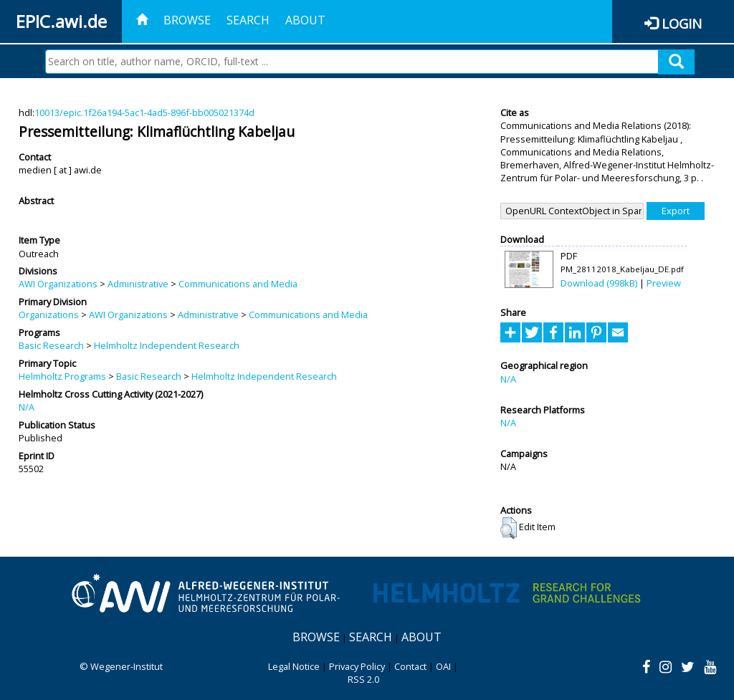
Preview (664, 283)
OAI (443, 666)
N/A (27, 407)
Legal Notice (294, 666)
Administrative (138, 284)
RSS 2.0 (363, 679)
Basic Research (51, 345)
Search (248, 20)
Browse (187, 20)
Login (682, 23)
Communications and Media (238, 284)
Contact (410, 666)
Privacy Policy (357, 666)
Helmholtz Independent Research (167, 345)
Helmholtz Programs (62, 376)
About (305, 20)
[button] (509, 528)
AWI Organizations (58, 284)
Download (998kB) (599, 283)
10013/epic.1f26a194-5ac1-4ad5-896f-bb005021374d (144, 112)
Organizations (49, 315)
